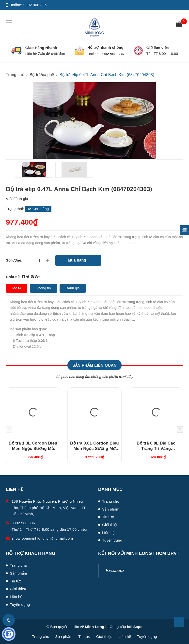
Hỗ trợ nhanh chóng (105, 47)
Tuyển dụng (112, 540)
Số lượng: (14, 260)
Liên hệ (108, 533)
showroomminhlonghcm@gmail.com (42, 538)
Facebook (115, 570)
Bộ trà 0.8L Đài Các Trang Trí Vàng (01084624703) (156, 449)
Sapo (138, 627)
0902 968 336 (35, 5)
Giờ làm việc (158, 48)
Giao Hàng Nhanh (41, 48)
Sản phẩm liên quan (94, 365)
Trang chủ (111, 501)
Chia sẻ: (13, 277)
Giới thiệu (110, 525)
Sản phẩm (111, 509)
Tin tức (108, 517)
